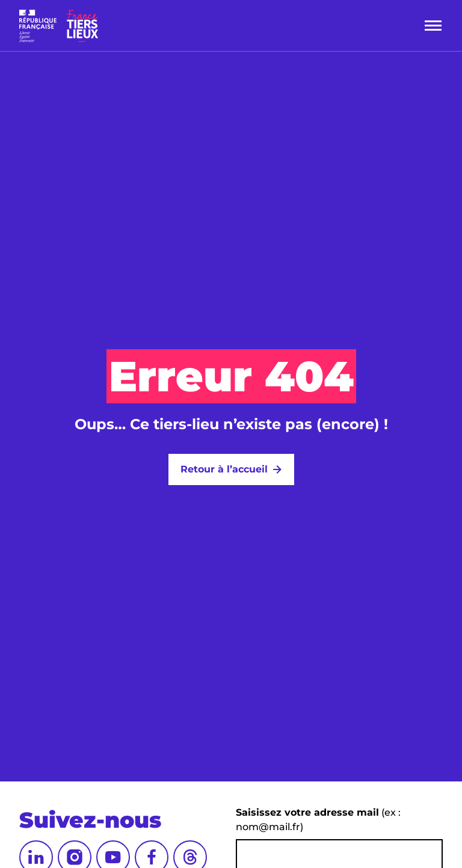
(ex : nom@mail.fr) (318, 820)
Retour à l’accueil (224, 469)
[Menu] (433, 26)
